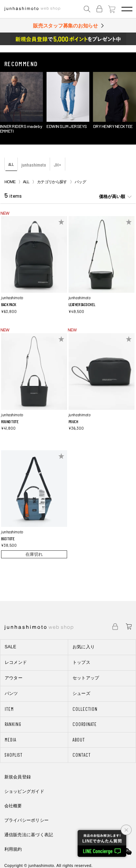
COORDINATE (85, 724)
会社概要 (13, 806)
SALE (11, 647)
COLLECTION (85, 709)
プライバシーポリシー (26, 820)
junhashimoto (34, 165)
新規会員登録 (18, 777)
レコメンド (16, 662)
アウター (14, 678)
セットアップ (86, 678)
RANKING (13, 724)
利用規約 (13, 849)
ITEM (9, 709)
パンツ (11, 693)
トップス (81, 662)
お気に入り (84, 647)
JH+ (57, 165)
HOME (10, 182)
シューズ (81, 693)
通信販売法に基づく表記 (29, 835)
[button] (9, 103)
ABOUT (79, 740)
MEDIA (11, 740)
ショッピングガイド (24, 791)
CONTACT (82, 755)
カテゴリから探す (52, 182)
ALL (11, 164)
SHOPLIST (14, 755)
